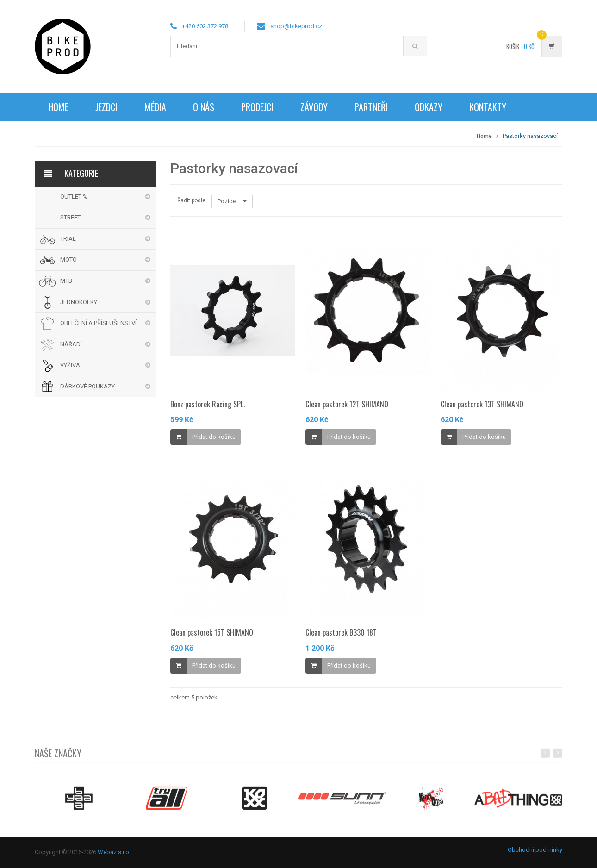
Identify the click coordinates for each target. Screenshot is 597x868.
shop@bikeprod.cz (296, 26)
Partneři (371, 107)
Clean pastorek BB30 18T (341, 632)
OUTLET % (74, 197)
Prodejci (257, 107)
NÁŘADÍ (71, 344)
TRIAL (68, 239)
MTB (66, 281)
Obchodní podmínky (535, 850)
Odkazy (429, 107)
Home (58, 107)
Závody (314, 107)
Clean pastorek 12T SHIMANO (347, 404)
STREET (70, 217)
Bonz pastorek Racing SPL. (208, 404)
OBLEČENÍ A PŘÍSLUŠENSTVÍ (98, 323)
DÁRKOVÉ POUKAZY (87, 386)
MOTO (68, 259)
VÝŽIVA (70, 365)
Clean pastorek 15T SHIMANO (212, 632)
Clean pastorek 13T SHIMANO (482, 404)
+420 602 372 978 (205, 26)
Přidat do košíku (214, 437)
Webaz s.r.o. (114, 852)
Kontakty (488, 107)
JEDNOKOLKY (79, 302)
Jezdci (106, 107)
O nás (204, 107)
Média (155, 107)
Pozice (232, 201)
